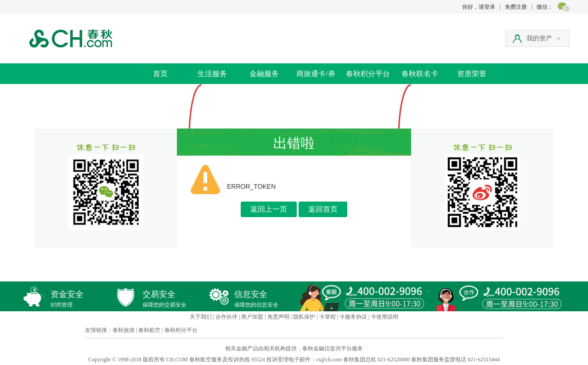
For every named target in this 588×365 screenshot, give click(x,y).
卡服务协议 (353, 317)
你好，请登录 (479, 7)
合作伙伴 (226, 317)
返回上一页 (269, 209)
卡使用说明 (384, 317)
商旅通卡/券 (316, 74)
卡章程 (328, 317)
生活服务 (212, 74)
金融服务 (264, 74)
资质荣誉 (472, 74)
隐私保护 (304, 317)
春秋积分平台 (368, 74)
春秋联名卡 (420, 74)
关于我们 (201, 317)
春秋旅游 (124, 330)
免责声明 (278, 317)
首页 (160, 74)
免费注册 (516, 7)
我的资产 (543, 38)
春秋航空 (149, 330)
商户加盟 (252, 317)
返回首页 (323, 209)
